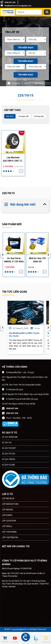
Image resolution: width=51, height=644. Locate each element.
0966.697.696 (12, 413)
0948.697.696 (10, 2)
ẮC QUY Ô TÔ (10, 433)
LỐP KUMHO (7, 515)
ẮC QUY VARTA (9, 459)
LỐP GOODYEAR (9, 521)
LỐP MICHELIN (8, 498)
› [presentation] (48, 327)
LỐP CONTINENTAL (10, 537)
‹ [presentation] (3, 327)
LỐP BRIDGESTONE (10, 504)
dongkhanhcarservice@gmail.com (18, 6)
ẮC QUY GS (7, 443)
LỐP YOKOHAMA (9, 532)
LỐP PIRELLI (7, 526)
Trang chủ (16, 83)
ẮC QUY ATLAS (9, 454)
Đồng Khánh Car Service (13, 552)
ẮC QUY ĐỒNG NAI (10, 437)
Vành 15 (27, 83)
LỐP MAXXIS (8, 510)
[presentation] (3, 255)
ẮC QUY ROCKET (9, 448)
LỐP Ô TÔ (7, 494)
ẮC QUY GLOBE (8, 465)
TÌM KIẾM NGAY (26, 48)
